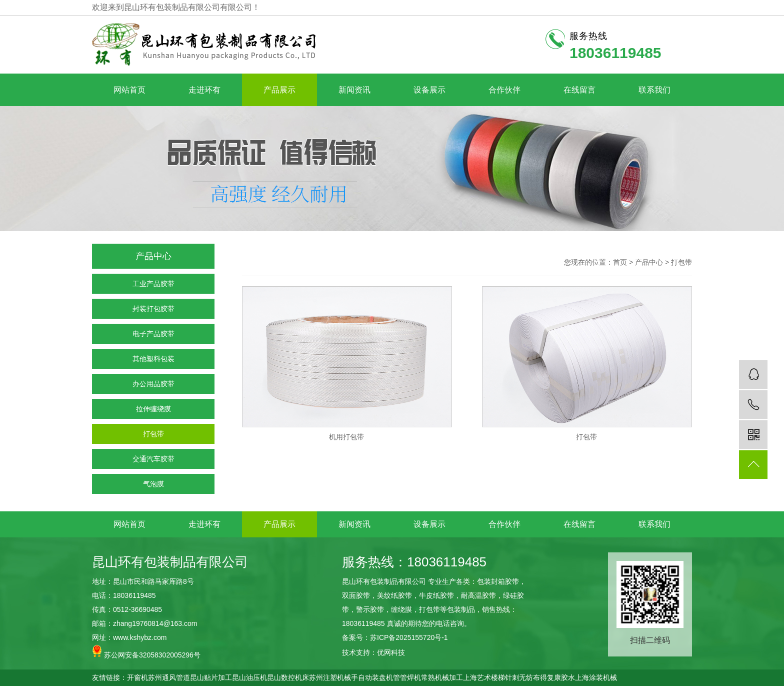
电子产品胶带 (153, 334)
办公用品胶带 (153, 384)
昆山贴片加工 (211, 677)
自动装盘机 (375, 677)
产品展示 (279, 90)
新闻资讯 (354, 90)
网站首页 (129, 90)
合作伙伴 (504, 90)
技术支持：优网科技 (373, 652)
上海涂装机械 (596, 677)
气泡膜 (153, 484)
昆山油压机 (249, 677)
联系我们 (654, 90)
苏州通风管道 (169, 677)
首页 (620, 262)
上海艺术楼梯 (484, 677)
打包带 (153, 434)
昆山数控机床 (288, 677)
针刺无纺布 (522, 677)
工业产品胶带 (153, 284)
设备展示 (429, 90)
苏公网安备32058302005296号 (146, 652)
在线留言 (579, 90)
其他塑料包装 (153, 359)
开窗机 (137, 677)
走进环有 (204, 90)
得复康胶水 (557, 677)
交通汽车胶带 (153, 459)
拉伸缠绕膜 (153, 409)
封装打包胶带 (153, 309)
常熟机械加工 (442, 677)
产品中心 (649, 262)
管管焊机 (407, 677)
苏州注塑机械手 (333, 677)
